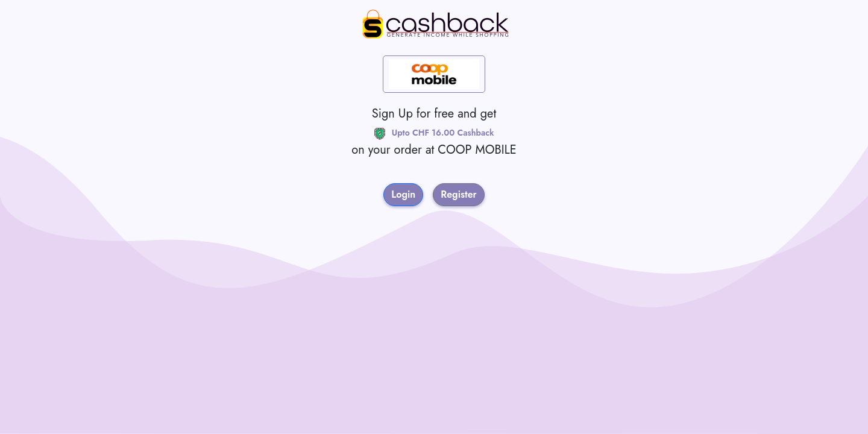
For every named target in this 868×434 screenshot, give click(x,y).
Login (403, 194)
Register (459, 194)
